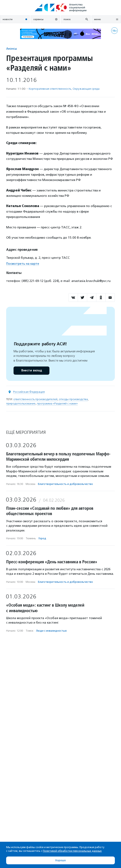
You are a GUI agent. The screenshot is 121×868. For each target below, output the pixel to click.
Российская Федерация (29, 392)
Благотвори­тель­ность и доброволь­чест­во (65, 484)
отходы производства (73, 399)
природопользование (21, 404)
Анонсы (11, 49)
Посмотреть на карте (23, 264)
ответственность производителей (35, 399)
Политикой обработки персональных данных (72, 851)
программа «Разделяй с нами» (57, 404)
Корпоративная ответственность (50, 89)
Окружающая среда (86, 89)
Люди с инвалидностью (51, 631)
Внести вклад (31, 370)
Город (42, 538)
